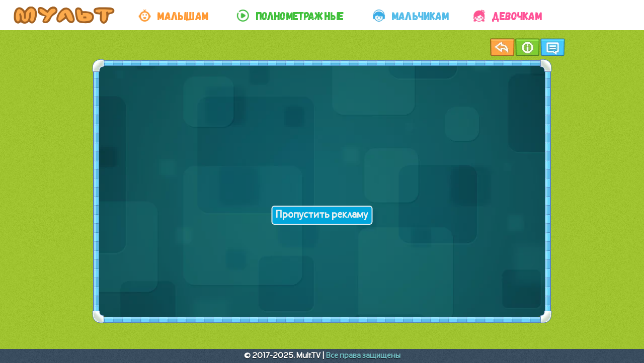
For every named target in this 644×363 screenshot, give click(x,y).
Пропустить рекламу (322, 215)
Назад (502, 47)
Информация (527, 47)
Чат (552, 47)
